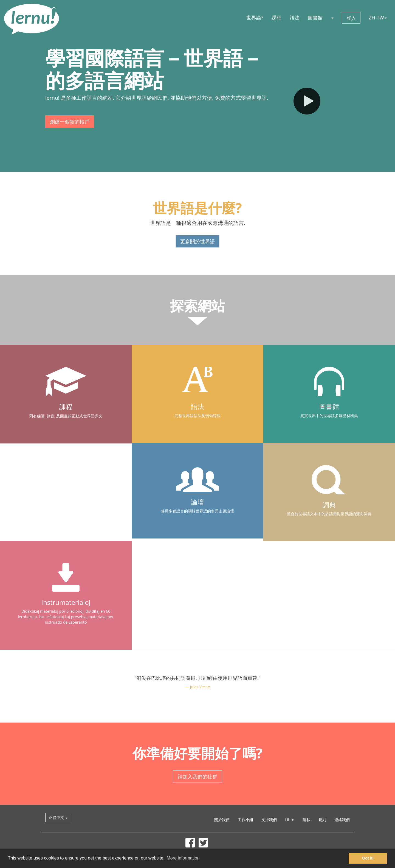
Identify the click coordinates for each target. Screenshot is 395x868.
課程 (276, 18)
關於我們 (222, 820)
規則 (322, 820)
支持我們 (269, 820)
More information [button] (183, 858)
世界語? (255, 18)
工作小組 (246, 820)
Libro (290, 820)
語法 (295, 18)
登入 (351, 18)
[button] (332, 18)
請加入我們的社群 (198, 777)
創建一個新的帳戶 (70, 122)
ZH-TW (378, 18)
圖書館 (315, 18)
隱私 (306, 820)
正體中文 (58, 817)
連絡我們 (342, 820)
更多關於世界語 (198, 241)
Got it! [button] (368, 858)
